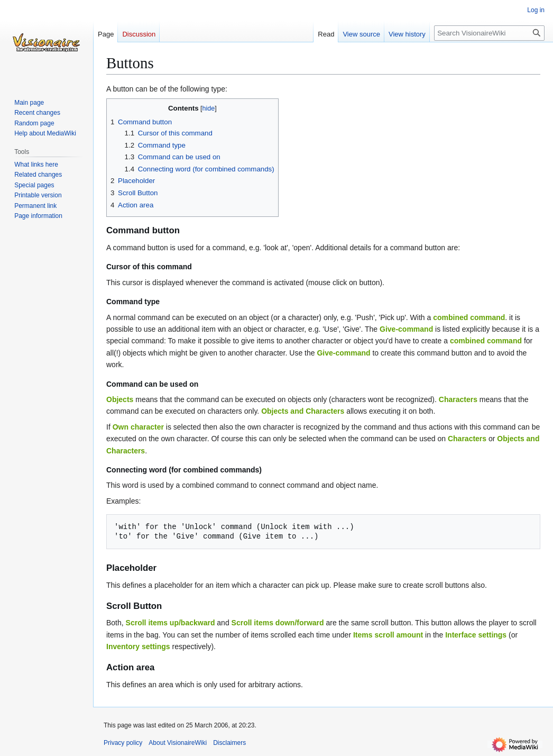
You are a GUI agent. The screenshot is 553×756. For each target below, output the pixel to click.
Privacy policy (123, 743)
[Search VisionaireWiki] (489, 33)
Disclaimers (229, 743)
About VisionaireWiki (178, 743)
